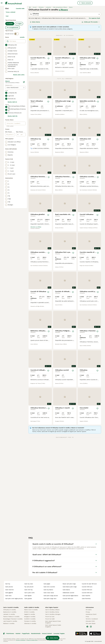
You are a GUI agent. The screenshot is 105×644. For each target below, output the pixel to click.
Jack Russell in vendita (10, 621)
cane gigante (9, 593)
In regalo (19, 24)
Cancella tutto (20, 9)
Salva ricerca (35, 22)
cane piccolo (9, 587)
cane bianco (66, 590)
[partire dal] (11, 135)
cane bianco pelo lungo (70, 587)
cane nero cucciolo (49, 587)
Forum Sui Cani (50, 617)
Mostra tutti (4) (12, 102)
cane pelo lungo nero (50, 599)
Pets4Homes (10, 634)
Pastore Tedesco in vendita (11, 617)
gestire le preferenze (54, 640)
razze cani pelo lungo (69, 584)
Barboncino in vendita (10, 612)
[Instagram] (91, 627)
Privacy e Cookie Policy (32, 640)
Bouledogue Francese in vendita (13, 619)
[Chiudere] (99, 27)
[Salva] (48, 58)
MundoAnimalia (36, 634)
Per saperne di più (94, 18)
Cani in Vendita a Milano (52, 610)
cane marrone (9, 590)
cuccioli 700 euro (87, 590)
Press (87, 617)
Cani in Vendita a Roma (52, 612)
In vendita (10, 24)
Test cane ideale (91, 624)
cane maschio (86, 596)
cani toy (8, 584)
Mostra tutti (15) (13, 116)
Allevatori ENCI (90, 621)
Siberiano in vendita (30, 624)
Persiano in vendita (30, 621)
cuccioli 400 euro (68, 599)
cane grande (28, 599)
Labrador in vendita (9, 614)
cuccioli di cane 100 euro (89, 584)
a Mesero (63, 10)
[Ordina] (91, 22)
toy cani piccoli (29, 587)
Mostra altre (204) (19, 75)
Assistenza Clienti (91, 614)
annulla (22, 37)
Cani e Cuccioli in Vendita (11, 607)
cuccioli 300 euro (87, 587)
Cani (7, 16)
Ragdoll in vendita (30, 614)
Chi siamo (89, 610)
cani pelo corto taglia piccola (14, 599)
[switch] (16, 34)
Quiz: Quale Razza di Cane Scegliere (53, 622)
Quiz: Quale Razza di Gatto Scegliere (53, 626)
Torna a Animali (10, 12)
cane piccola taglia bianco (70, 596)
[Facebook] (87, 627)
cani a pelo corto (29, 593)
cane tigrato (28, 596)
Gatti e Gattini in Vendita (32, 607)
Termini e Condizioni (92, 619)
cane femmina (86, 599)
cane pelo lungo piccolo (51, 596)
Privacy (88, 612)
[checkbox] (6, 45)
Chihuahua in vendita (9, 610)
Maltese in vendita (9, 624)
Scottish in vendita (30, 619)
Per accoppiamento (13, 28)
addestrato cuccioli (68, 593)
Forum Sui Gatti (50, 619)
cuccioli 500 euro (87, 593)
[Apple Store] (95, 634)
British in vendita (29, 612)
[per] (22, 135)
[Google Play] (81, 634)
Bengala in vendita (30, 617)
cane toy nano (29, 584)
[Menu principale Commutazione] (2, 3)
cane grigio (47, 584)
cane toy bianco (48, 590)
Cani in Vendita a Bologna (53, 614)
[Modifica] (24, 82)
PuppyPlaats (26, 634)
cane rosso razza (49, 593)
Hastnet (18, 634)
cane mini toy (28, 590)
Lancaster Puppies (59, 634)
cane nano (8, 596)
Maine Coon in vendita (31, 610)
